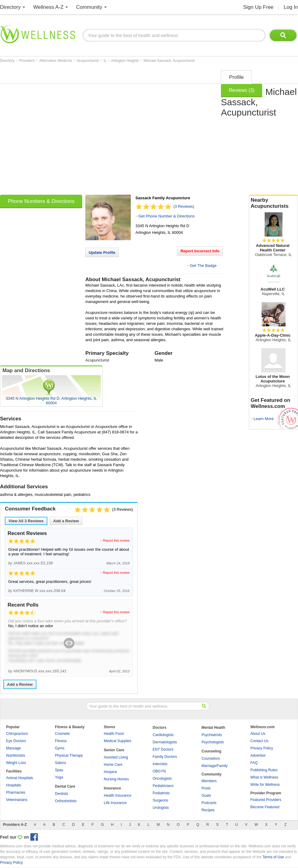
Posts (206, 788)
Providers (27, 61)
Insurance (112, 788)
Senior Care (114, 750)
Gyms (60, 748)
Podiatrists (161, 793)
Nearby (273, 203)
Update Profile (102, 252)
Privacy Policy (262, 748)
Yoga (59, 777)
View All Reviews (26, 521)
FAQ (254, 763)
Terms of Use (273, 857)
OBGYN (159, 771)
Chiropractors (17, 734)
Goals (206, 796)
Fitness (61, 741)
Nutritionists (16, 755)
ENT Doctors (163, 749)
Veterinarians (17, 800)
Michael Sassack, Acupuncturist (169, 61)
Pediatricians (163, 786)
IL (105, 61)
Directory (10, 7)
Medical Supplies (118, 741)
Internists (160, 764)
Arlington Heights (125, 61)
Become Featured (265, 807)
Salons (61, 763)
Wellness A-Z (49, 7)
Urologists (161, 808)
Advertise (258, 755)
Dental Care (65, 786)
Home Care (113, 765)
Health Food (114, 734)
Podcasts (209, 803)
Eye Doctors (16, 741)
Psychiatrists (212, 735)
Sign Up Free (258, 7)
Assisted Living (116, 757)
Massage (14, 748)
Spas (59, 770)
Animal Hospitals (20, 778)
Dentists (61, 794)
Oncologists (162, 779)
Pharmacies (16, 792)
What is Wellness (264, 777)
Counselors (211, 759)
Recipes (208, 810)
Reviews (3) (242, 90)
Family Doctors (165, 757)
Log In (291, 7)
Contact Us (259, 741)
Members (209, 781)
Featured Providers (266, 800)
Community (89, 7)
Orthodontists (66, 801)
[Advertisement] (63, 131)
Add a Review (66, 521)
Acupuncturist (88, 61)
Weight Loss (16, 763)
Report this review (116, 540)
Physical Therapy (69, 755)
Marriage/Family (215, 766)
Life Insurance (115, 803)
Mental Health (213, 728)
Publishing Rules (264, 770)
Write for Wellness (265, 785)
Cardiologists (163, 735)
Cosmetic (63, 734)
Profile (236, 77)
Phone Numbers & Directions (41, 201)
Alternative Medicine (56, 61)
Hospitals (14, 785)
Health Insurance (118, 796)
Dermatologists (165, 742)
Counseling (211, 751)
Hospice (110, 772)
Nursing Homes (116, 779)
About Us (258, 734)
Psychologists (213, 742)
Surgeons (160, 800)
